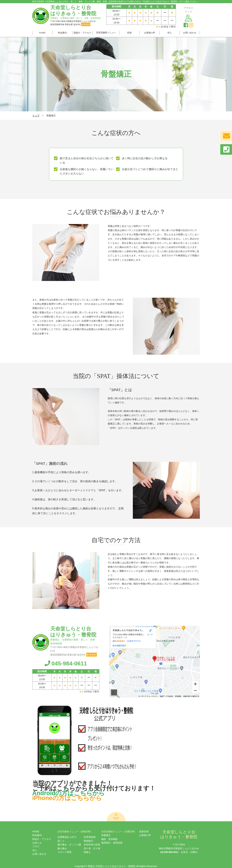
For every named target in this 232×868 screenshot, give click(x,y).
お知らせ (37, 843)
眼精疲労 (88, 841)
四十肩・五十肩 (92, 848)
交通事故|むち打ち (67, 837)
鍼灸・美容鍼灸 (110, 839)
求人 (170, 33)
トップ (36, 116)
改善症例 (144, 831)
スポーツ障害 (64, 852)
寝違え (87, 852)
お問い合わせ (190, 33)
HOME (42, 33)
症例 (129, 33)
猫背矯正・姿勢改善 (112, 843)
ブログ (36, 846)
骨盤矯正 (106, 835)
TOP (116, 816)
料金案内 (62, 33)
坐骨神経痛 (90, 837)
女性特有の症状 (92, 845)
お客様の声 (150, 33)
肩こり (61, 841)
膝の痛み (62, 848)
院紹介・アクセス (82, 33)
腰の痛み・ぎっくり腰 (69, 845)
